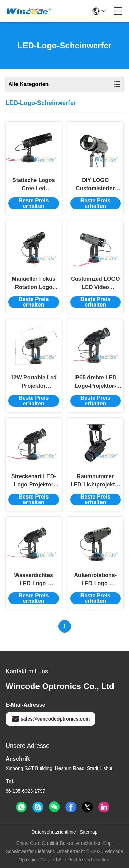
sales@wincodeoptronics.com (50, 719)
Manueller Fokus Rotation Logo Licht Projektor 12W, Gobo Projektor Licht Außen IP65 (34, 284)
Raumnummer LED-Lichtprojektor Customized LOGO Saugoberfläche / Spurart (95, 481)
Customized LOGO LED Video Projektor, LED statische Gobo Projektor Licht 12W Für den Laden (95, 284)
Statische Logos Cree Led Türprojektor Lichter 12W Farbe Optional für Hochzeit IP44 (34, 185)
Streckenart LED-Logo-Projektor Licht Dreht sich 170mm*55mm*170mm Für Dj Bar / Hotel (34, 481)
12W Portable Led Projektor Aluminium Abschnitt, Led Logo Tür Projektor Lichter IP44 (34, 382)
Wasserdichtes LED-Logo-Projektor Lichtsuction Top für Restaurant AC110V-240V (34, 580)
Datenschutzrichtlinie (54, 832)
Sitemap (89, 832)
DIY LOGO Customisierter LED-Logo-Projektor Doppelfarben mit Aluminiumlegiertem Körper (96, 185)
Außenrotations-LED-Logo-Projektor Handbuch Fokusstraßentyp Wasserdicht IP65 (95, 580)
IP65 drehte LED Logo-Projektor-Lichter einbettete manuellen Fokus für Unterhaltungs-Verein (95, 382)
